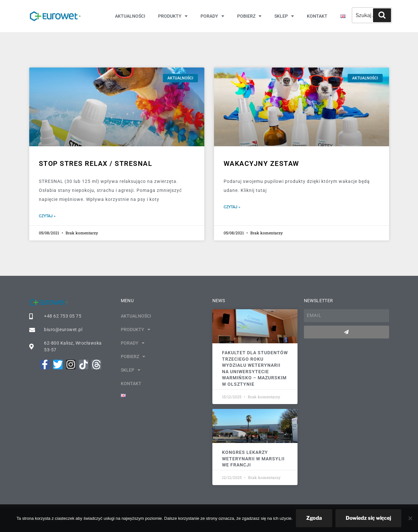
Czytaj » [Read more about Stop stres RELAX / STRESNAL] (47, 216)
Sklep (284, 16)
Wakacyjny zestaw (261, 164)
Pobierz (249, 16)
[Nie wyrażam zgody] (410, 518)
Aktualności (130, 16)
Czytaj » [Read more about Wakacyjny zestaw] (232, 207)
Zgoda (314, 518)
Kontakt (317, 16)
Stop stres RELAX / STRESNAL (96, 164)
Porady (212, 16)
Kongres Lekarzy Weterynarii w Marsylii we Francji (253, 458)
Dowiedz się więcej (369, 518)
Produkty (173, 16)
